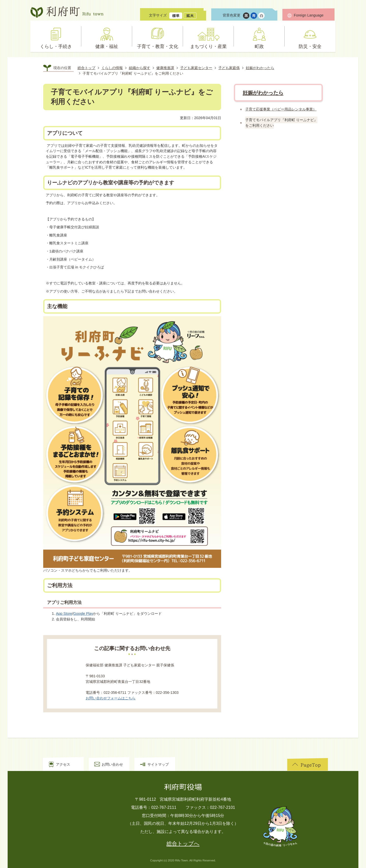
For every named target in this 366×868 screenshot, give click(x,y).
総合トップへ (183, 844)
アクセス (63, 764)
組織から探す (140, 68)
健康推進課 (165, 68)
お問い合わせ (112, 764)
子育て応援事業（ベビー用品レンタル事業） (281, 109)
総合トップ (86, 68)
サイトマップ (158, 764)
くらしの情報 (112, 68)
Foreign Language (309, 15)
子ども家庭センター (196, 68)
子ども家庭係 (229, 68)
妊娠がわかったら (260, 68)
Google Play (83, 614)
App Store (64, 614)
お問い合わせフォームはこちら (111, 698)
